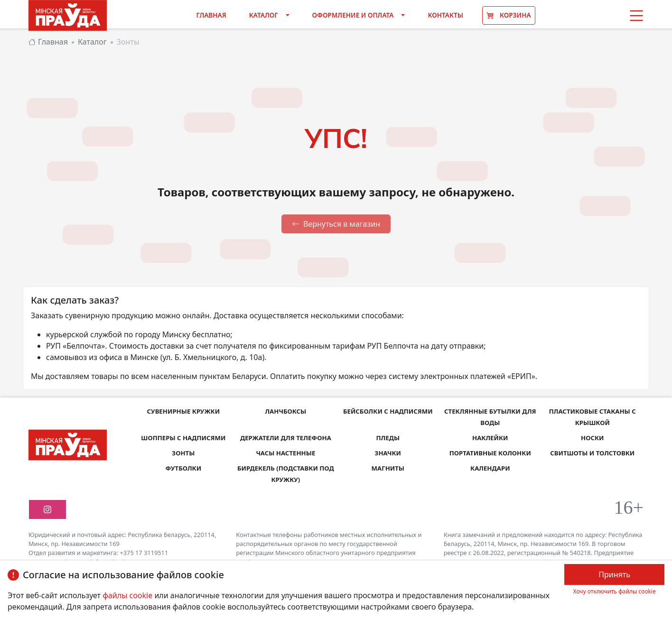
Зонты (183, 453)
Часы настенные (286, 453)
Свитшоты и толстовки (593, 453)
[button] (636, 16)
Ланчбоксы (285, 411)
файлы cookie (128, 595)
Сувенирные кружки (183, 411)
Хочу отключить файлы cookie (615, 591)
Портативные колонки (490, 453)
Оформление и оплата (353, 15)
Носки (592, 438)
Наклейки (490, 438)
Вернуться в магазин (336, 224)
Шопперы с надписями (183, 438)
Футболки (183, 468)
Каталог (264, 15)
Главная (211, 15)
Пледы (388, 438)
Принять (614, 574)
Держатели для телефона (286, 438)
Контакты (445, 15)
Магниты (388, 468)
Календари (490, 468)
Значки (388, 453)
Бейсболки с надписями (388, 411)
